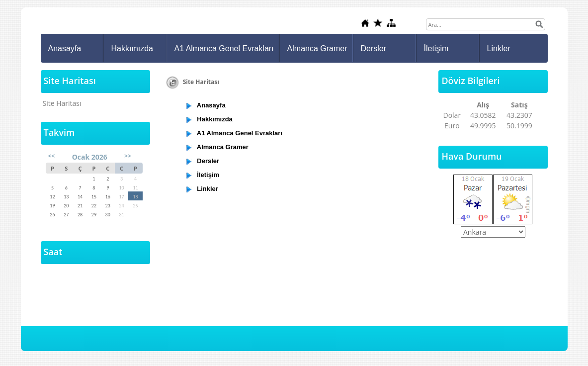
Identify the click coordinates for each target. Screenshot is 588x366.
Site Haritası (62, 103)
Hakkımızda (132, 48)
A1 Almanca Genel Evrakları (224, 48)
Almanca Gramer (317, 48)
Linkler (499, 48)
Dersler (374, 48)
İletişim (436, 48)
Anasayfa (65, 48)
